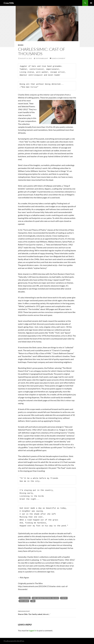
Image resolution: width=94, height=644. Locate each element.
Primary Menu (91, 3)
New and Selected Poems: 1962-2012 (46, 598)
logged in (33, 630)
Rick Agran (24, 601)
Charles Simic (25, 598)
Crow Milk (9, 3)
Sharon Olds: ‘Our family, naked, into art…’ (47, 613)
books (21, 45)
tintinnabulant (42, 58)
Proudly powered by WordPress (14, 641)
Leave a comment (59, 58)
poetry (64, 598)
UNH (33, 601)
